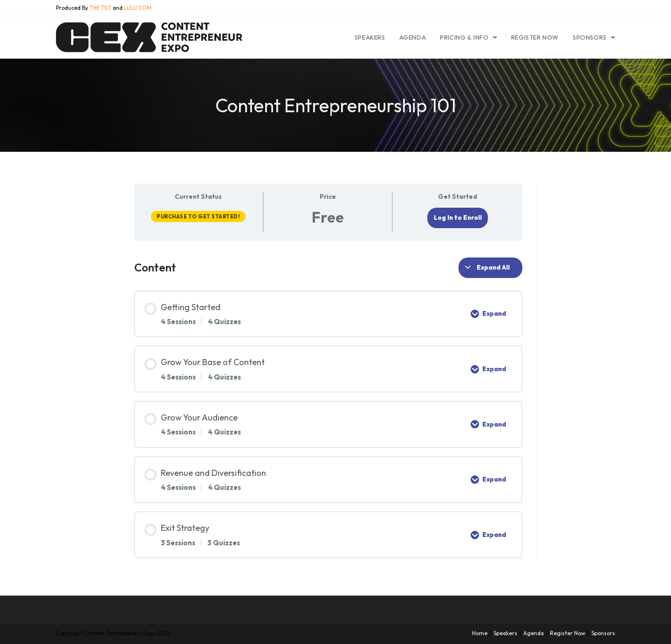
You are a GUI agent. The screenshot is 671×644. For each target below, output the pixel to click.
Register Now (568, 633)
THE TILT (100, 8)
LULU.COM (138, 8)
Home (480, 633)
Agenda (534, 633)
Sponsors (603, 633)
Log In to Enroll (458, 217)
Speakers (505, 633)
